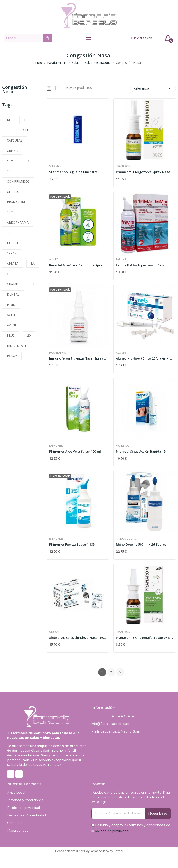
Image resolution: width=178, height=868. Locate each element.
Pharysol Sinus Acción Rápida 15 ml (143, 451)
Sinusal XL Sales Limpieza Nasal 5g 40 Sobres (78, 638)
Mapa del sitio (18, 831)
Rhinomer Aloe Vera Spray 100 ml (75, 451)
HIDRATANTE (17, 346)
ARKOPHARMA (18, 222)
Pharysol (123, 446)
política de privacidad (112, 831)
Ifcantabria (58, 353)
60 (9, 274)
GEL (26, 130)
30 (9, 130)
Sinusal (54, 632)
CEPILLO (13, 192)
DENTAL (13, 294)
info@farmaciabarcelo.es (110, 724)
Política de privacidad (24, 808)
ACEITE (12, 315)
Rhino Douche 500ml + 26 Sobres (141, 544)
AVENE (12, 325)
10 (9, 233)
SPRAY (12, 253)
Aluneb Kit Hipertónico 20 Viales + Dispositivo (145, 358)
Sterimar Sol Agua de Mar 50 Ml (74, 172)
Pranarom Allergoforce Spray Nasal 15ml (145, 172)
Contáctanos (17, 823)
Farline (121, 260)
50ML (11, 161)
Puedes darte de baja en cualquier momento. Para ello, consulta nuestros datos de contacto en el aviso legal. (131, 797)
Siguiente (120, 672)
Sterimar (55, 166)
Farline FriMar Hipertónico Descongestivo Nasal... (145, 265)
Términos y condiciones (25, 800)
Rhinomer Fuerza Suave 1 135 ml (74, 544)
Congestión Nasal (15, 90)
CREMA (12, 151)
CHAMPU (14, 284)
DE (26, 120)
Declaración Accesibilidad (27, 815)
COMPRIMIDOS (18, 181)
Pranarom (123, 166)
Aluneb (121, 353)
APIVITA (13, 263)
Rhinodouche (126, 539)
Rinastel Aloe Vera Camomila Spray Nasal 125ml (78, 265)
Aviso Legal (16, 793)
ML (9, 120)
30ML (11, 212)
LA (33, 263)
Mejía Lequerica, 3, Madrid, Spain (116, 731)
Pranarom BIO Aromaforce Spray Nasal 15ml (145, 638)
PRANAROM (16, 202)
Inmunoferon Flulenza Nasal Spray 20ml (78, 358)
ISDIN (11, 305)
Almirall (55, 260)
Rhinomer (56, 446)
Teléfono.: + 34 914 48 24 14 (113, 716)
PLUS (11, 335)
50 (9, 171)
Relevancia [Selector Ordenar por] (153, 88)
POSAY (12, 356)
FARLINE (13, 243)
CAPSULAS (15, 140)
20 (29, 335)
